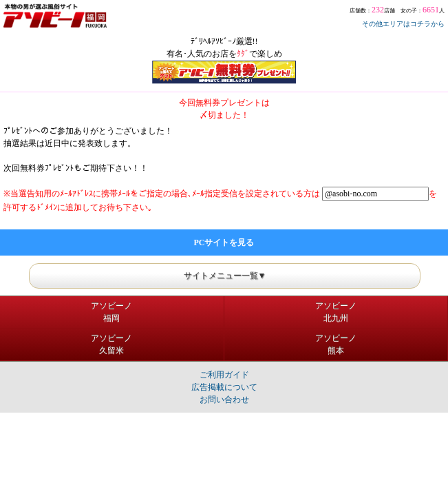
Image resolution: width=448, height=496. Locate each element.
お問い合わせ (224, 400)
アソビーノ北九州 (336, 312)
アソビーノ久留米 (111, 344)
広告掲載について (224, 387)
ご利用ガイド (224, 375)
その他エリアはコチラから (403, 24)
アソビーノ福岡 (111, 312)
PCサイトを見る (224, 242)
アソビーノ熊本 (336, 344)
